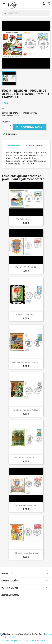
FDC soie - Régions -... (26, 219)
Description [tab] (14, 146)
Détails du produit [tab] (34, 146)
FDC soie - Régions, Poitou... (26, 410)
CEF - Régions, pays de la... (26, 458)
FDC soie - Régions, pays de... (26, 362)
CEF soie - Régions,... (26, 314)
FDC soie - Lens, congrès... (26, 553)
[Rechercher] (26, 13)
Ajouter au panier (29, 127)
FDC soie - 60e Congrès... (26, 267)
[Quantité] (5, 127)
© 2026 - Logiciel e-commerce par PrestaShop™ (25, 640)
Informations (10, 595)
